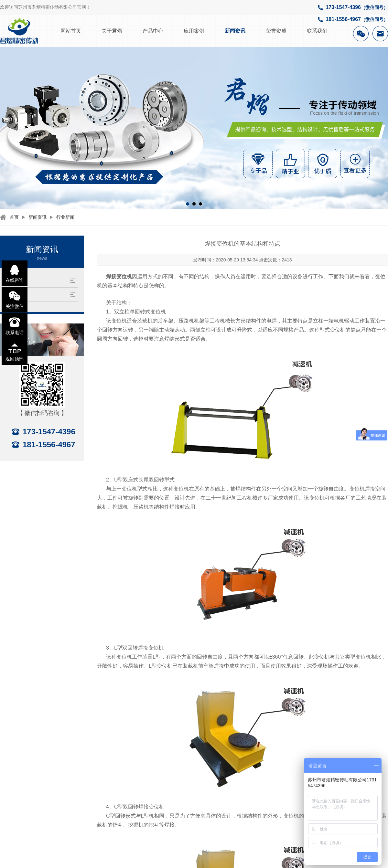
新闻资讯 (235, 31)
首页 (14, 217)
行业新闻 (65, 217)
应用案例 (194, 31)
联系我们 (317, 31)
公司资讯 (17, 294)
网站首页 (71, 31)
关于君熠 (112, 31)
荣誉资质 (276, 31)
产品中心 (153, 31)
